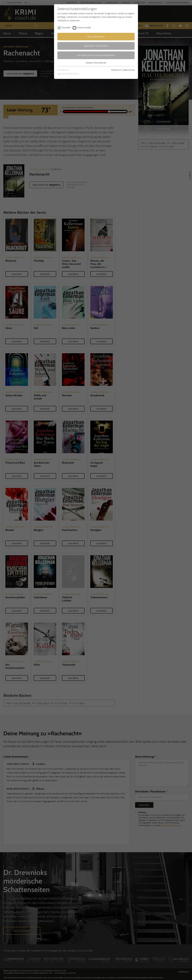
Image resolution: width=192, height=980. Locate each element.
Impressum (116, 70)
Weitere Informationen (96, 63)
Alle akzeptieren (96, 37)
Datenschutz (129, 70)
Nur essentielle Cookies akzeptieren (96, 55)
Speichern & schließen (96, 46)
